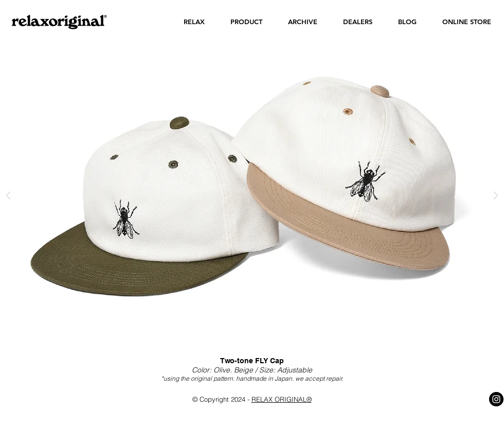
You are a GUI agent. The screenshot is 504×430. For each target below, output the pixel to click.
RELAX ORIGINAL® (282, 399)
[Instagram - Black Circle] (496, 399)
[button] (194, 22)
